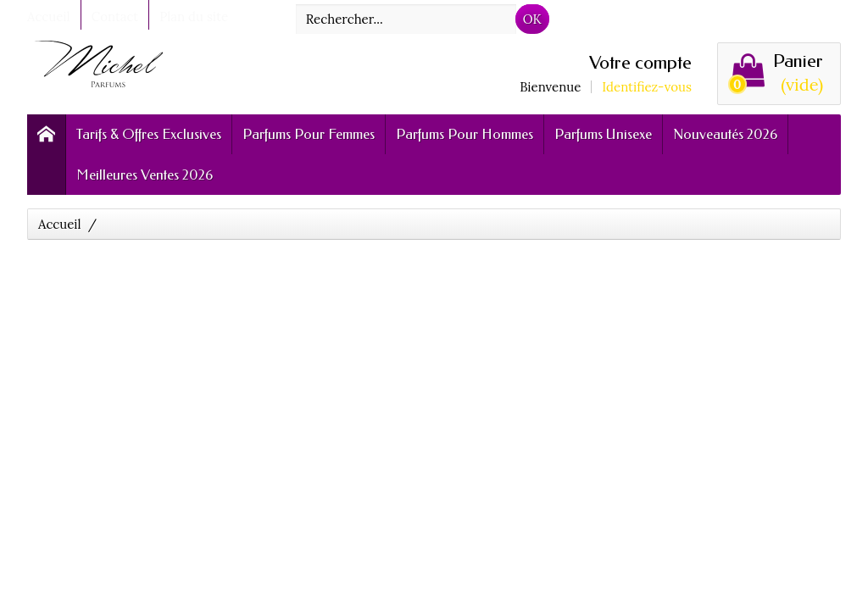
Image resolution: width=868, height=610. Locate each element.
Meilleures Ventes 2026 (145, 175)
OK (532, 19)
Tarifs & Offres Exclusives (149, 134)
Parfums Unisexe (603, 134)
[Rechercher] (406, 19)
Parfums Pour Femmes (309, 134)
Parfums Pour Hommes (465, 134)
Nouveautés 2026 (725, 134)
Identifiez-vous (647, 87)
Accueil (60, 224)
